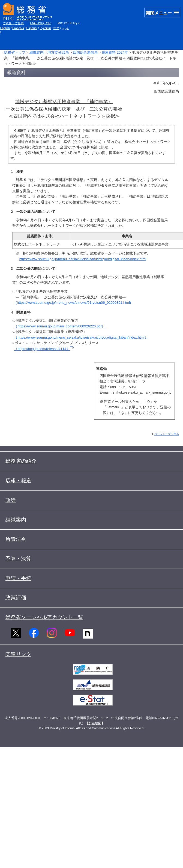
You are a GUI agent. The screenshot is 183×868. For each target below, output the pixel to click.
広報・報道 (18, 481)
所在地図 (95, 723)
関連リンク (18, 654)
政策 (11, 500)
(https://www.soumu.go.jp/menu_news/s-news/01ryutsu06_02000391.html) (73, 303)
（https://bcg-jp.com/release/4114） (44, 349)
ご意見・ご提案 (13, 23)
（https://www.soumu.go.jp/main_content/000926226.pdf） (59, 326)
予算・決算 (18, 559)
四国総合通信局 (85, 52)
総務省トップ (15, 52)
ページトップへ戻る (167, 434)
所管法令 (16, 539)
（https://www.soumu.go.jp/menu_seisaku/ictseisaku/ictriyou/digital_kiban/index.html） (81, 337)
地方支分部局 (58, 52)
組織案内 (37, 52)
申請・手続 (18, 578)
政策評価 (16, 598)
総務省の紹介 (21, 461)
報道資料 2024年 (115, 52)
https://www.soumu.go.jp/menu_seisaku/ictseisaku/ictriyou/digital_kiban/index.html (83, 259)
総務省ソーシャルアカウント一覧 (44, 617)
